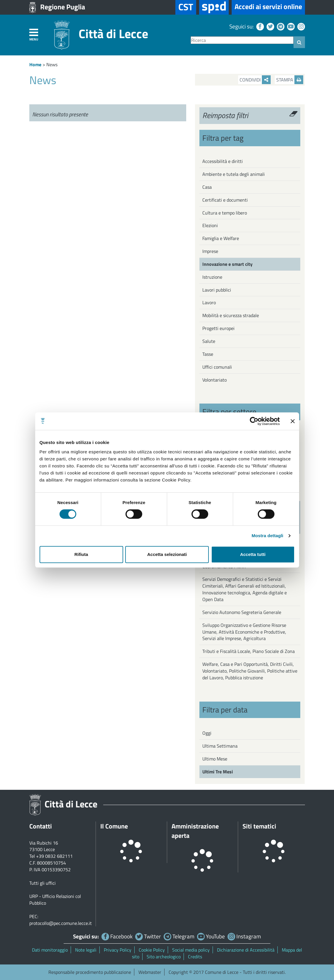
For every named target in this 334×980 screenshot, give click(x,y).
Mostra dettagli (267, 536)
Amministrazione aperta (195, 831)
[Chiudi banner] (293, 421)
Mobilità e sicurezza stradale (231, 315)
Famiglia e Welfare (221, 238)
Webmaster (150, 972)
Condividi (255, 80)
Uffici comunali (217, 367)
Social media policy (191, 950)
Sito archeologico (164, 957)
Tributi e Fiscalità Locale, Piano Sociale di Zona (249, 651)
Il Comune (114, 826)
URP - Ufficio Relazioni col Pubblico (55, 900)
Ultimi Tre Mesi (218, 772)
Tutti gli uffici (43, 883)
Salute (209, 341)
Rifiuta (81, 554)
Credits (195, 957)
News (52, 64)
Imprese (210, 251)
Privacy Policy (118, 950)
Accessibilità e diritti (223, 161)
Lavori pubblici (217, 290)
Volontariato (215, 380)
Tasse (208, 354)
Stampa (290, 80)
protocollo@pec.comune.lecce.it (61, 923)
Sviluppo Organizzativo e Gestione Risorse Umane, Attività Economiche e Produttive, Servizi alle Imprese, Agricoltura (244, 632)
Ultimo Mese (215, 759)
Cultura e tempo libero (225, 213)
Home (35, 64)
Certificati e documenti (225, 200)
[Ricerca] (242, 40)
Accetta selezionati (167, 554)
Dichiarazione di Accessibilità (246, 950)
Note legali (86, 950)
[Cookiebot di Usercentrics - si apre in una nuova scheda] (254, 421)
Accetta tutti (253, 554)
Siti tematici (259, 826)
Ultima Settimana (220, 746)
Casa (207, 187)
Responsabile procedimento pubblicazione (90, 972)
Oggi (207, 733)
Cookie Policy (152, 950)
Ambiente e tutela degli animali (234, 174)
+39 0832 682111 (54, 856)
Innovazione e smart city (227, 264)
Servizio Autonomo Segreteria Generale (242, 612)
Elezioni (210, 225)
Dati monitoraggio (50, 950)
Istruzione (212, 277)
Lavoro (209, 302)
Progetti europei (218, 328)
